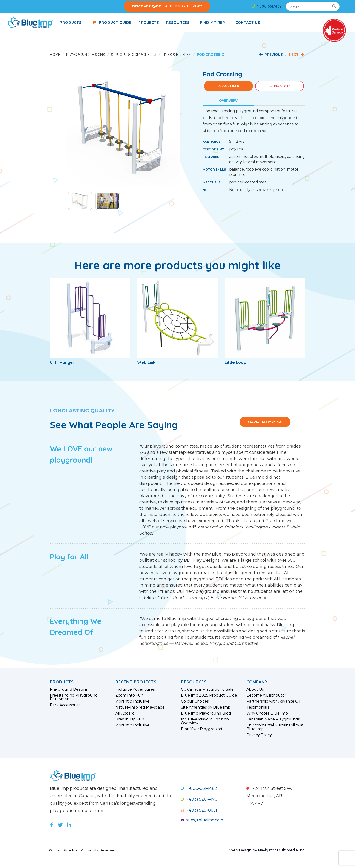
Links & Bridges (176, 55)
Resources (180, 23)
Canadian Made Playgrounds (273, 719)
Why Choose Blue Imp (267, 713)
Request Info (228, 86)
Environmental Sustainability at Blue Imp (275, 727)
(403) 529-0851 (199, 810)
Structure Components (134, 55)
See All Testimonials (265, 422)
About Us (255, 689)
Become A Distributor (266, 695)
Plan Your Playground (202, 729)
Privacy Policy (259, 735)
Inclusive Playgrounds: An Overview (205, 721)
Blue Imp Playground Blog (206, 713)
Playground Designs (86, 55)
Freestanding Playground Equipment (74, 697)
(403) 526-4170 (199, 799)
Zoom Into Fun (129, 695)
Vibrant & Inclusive (132, 701)
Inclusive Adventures (135, 689)
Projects (149, 23)
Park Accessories (65, 705)
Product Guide (112, 23)
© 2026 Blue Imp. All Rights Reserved (83, 850)
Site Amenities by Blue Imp (206, 707)
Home (55, 55)
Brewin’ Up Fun (130, 719)
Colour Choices (195, 701)
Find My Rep (214, 23)
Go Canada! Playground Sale (207, 689)
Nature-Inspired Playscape (140, 707)
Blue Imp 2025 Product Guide (209, 695)
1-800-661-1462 (199, 788)
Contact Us (248, 23)
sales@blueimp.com (202, 820)
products (72, 23)
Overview (228, 101)
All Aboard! (125, 713)
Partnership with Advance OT (274, 701)
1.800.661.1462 (266, 6)
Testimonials (258, 707)
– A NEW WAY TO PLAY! (167, 6)
